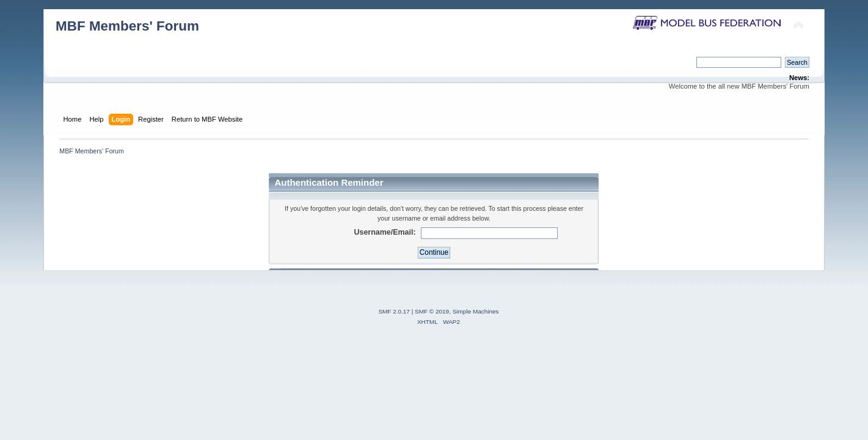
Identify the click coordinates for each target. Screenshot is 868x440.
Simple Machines (476, 311)
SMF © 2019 (432, 311)
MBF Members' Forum (127, 26)
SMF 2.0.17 (394, 311)
